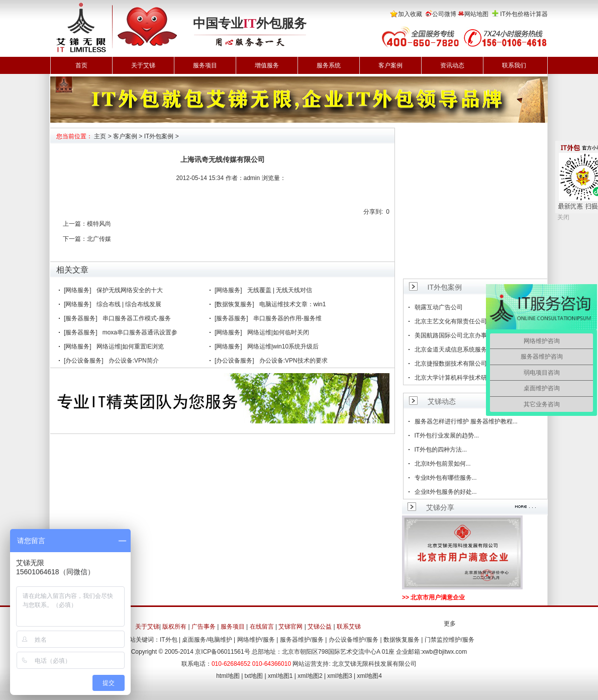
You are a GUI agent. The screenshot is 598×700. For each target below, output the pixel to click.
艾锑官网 (290, 627)
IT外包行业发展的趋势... (447, 435)
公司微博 (444, 14)
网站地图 (476, 14)
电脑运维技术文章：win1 (293, 304)
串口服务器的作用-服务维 (287, 318)
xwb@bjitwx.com (445, 652)
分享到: (373, 212)
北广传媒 (99, 239)
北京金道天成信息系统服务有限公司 (463, 349)
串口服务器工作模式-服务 (137, 318)
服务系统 (329, 65)
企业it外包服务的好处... (446, 492)
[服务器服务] (81, 318)
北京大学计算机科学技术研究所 (457, 378)
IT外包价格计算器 (524, 14)
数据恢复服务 (402, 640)
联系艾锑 (349, 627)
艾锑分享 (440, 507)
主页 (100, 136)
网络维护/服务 (256, 640)
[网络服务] (78, 290)
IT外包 (169, 640)
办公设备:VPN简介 (134, 361)
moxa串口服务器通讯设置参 (140, 332)
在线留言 (262, 627)
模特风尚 (99, 224)
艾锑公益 (320, 627)
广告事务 (204, 627)
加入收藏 (410, 14)
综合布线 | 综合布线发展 (129, 304)
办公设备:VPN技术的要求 (293, 361)
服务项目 (205, 65)
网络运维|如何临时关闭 (278, 332)
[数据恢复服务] (234, 304)
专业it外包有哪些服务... (446, 478)
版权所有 (174, 627)
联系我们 (514, 65)
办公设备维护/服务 (354, 640)
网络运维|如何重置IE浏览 (130, 346)
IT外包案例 (159, 136)
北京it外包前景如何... (443, 464)
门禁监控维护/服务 (450, 640)
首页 (81, 65)
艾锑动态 (442, 401)
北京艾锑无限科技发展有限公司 (374, 664)
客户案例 (390, 65)
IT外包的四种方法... (441, 450)
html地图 (228, 676)
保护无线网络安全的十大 (130, 290)
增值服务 (267, 65)
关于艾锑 (143, 65)
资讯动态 (452, 65)
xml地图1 (280, 676)
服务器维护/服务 (302, 640)
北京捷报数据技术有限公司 (451, 364)
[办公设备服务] (84, 361)
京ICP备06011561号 (222, 652)
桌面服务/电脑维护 (207, 640)
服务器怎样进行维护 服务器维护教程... (466, 421)
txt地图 (254, 676)
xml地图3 (339, 676)
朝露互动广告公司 (439, 307)
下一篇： (75, 239)
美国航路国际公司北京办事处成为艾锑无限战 (475, 335)
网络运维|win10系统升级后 (283, 346)
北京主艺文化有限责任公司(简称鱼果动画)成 (474, 321)
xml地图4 (370, 676)
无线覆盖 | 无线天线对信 (280, 290)
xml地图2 (310, 676)
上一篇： (75, 224)
